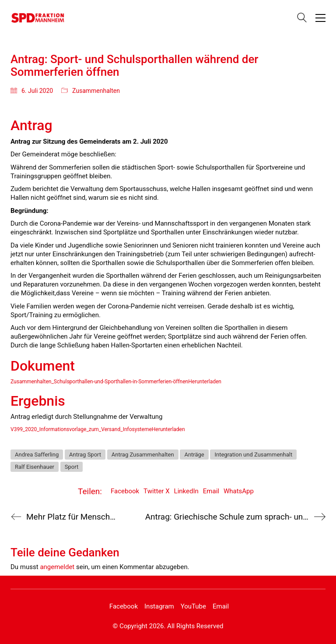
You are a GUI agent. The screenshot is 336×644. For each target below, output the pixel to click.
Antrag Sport (85, 455)
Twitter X (156, 491)
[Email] (221, 607)
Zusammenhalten (96, 91)
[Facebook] (124, 607)
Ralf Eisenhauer (35, 467)
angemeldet (57, 567)
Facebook (125, 491)
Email (211, 491)
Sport (72, 467)
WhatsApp (239, 491)
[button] (320, 18)
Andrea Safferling (37, 455)
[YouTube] (193, 607)
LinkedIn (186, 491)
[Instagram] (159, 607)
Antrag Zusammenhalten (143, 455)
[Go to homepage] (38, 18)
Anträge (194, 455)
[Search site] (302, 19)
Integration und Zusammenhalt (253, 455)
